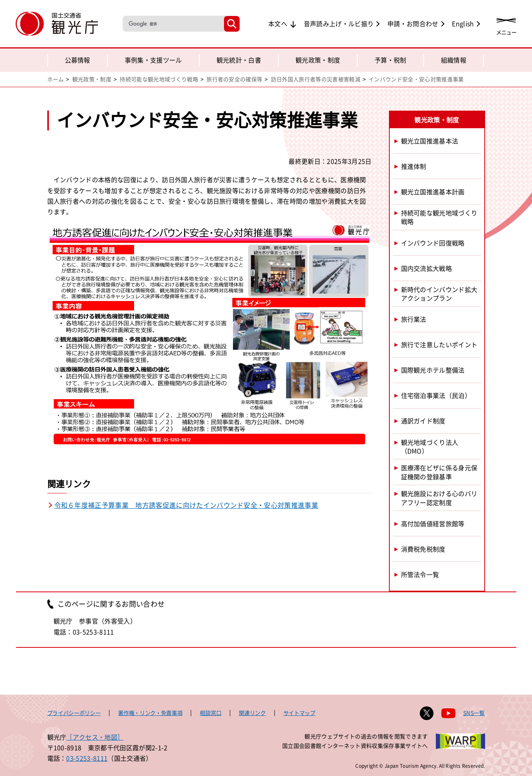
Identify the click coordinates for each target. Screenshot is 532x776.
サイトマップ (299, 713)
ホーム (56, 79)
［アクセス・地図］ (95, 737)
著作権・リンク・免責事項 (150, 713)
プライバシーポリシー (74, 713)
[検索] (173, 24)
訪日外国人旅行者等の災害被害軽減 (316, 79)
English (463, 23)
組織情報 (454, 60)
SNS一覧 (474, 713)
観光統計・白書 (239, 60)
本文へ (278, 23)
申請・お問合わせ (413, 23)
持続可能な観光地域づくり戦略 (159, 79)
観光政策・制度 (318, 60)
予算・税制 (390, 60)
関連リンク (252, 713)
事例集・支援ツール (153, 60)
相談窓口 (210, 713)
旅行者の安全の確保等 (234, 79)
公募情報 (78, 60)
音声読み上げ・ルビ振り (339, 23)
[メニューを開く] (506, 24)
